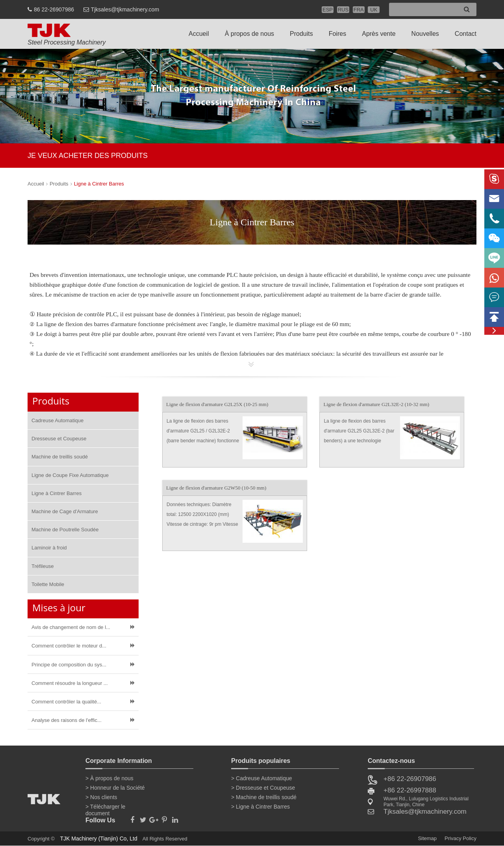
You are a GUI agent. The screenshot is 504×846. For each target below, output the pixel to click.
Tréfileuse (43, 566)
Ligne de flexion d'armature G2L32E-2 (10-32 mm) (376, 404)
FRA (359, 10)
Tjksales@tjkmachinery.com (125, 9)
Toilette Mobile (48, 584)
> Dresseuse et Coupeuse (263, 788)
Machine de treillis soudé (60, 457)
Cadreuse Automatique (57, 420)
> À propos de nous (109, 778)
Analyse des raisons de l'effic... (67, 720)
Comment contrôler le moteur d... (69, 646)
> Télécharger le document (105, 808)
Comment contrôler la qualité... (66, 702)
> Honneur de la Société (115, 788)
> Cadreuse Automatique (262, 778)
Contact (466, 34)
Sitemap (427, 838)
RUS (343, 10)
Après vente (379, 34)
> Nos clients (101, 797)
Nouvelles (425, 34)
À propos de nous (249, 34)
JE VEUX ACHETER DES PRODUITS (88, 156)
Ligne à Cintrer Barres (99, 184)
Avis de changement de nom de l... (71, 627)
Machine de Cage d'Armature (65, 511)
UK (374, 10)
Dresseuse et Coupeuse (59, 439)
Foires (337, 34)
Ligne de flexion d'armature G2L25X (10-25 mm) (217, 404)
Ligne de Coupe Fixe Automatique (70, 475)
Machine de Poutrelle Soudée (65, 530)
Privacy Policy (460, 838)
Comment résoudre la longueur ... (70, 683)
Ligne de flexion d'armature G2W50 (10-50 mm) (216, 488)
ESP (328, 10)
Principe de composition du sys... (69, 665)
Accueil (199, 34)
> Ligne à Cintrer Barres (260, 807)
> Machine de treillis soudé (264, 797)
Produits (301, 34)
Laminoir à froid (49, 548)
